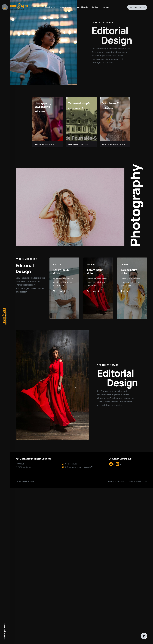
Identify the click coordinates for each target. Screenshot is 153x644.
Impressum (112, 481)
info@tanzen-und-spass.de (78, 467)
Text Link (58, 291)
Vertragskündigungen (139, 481)
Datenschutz (123, 481)
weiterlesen (40, 111)
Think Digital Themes (5, 630)
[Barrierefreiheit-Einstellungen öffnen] (144, 636)
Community (137, 7)
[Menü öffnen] (5, 7)
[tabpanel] (48, 122)
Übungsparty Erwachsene (43, 105)
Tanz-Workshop (78, 103)
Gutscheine (109, 103)
